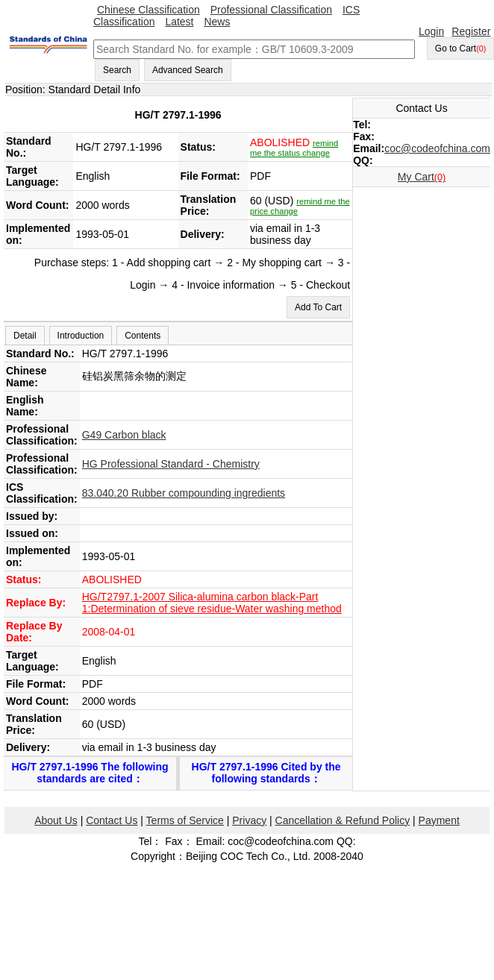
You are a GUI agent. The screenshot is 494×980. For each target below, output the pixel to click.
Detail (25, 336)
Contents (143, 336)
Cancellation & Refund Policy (343, 820)
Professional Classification (271, 10)
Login (431, 31)
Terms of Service (185, 820)
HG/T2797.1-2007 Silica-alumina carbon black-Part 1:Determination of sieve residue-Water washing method (212, 603)
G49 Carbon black (124, 435)
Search (117, 70)
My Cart (422, 177)
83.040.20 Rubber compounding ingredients (184, 493)
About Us (56, 820)
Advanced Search (188, 70)
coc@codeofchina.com (437, 148)
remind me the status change (294, 148)
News (217, 22)
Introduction (81, 336)
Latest (179, 22)
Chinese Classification (148, 10)
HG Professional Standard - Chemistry (171, 464)
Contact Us (112, 820)
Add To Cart (318, 307)
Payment (439, 820)
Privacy (249, 820)
